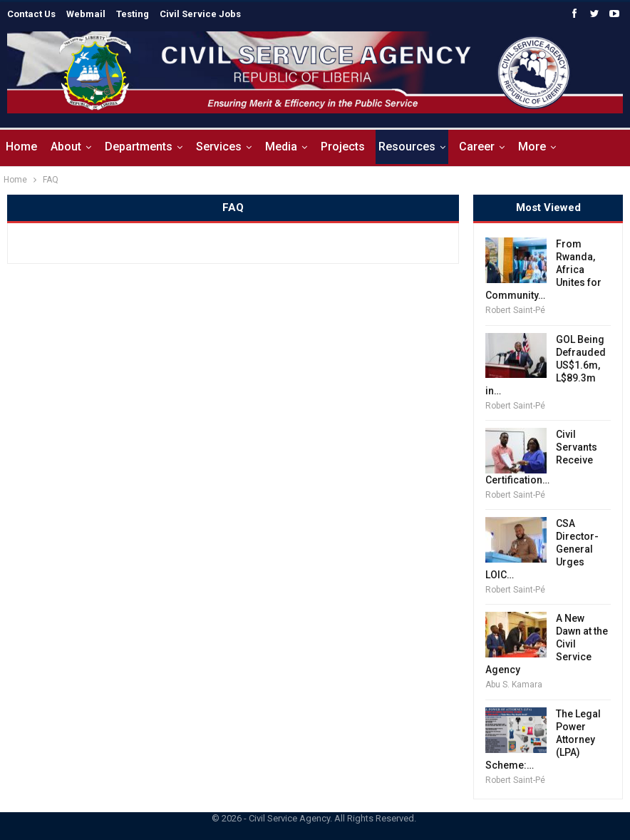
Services (219, 147)
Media (281, 147)
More (532, 147)
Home (21, 147)
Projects (343, 147)
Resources (407, 147)
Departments (139, 147)
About (66, 147)
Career (477, 147)
